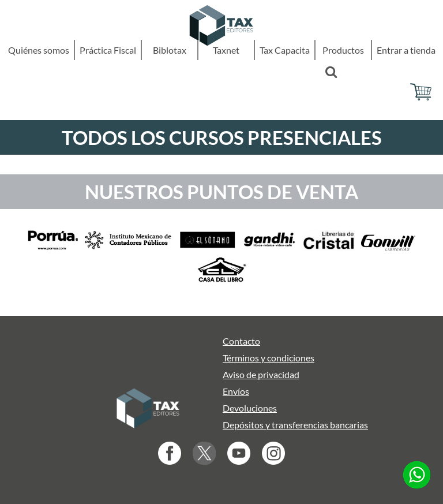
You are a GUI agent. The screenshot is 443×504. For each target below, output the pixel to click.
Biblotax (170, 50)
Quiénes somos (39, 50)
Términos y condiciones (269, 358)
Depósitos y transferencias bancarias (295, 425)
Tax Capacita (285, 50)
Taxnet (226, 50)
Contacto (241, 341)
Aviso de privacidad (261, 374)
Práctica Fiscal (108, 50)
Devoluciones (250, 408)
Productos (343, 50)
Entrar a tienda (406, 50)
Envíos (236, 391)
